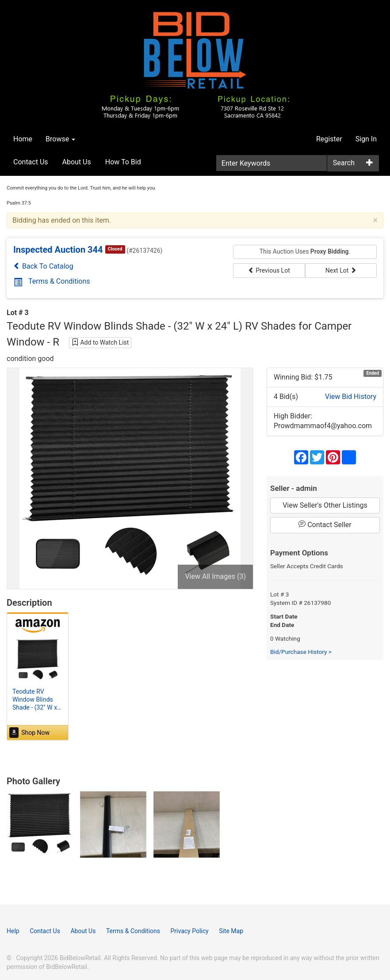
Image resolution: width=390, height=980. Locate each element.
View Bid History (351, 397)
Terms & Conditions (52, 281)
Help (13, 931)
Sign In (366, 139)
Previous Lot (269, 270)
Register (329, 139)
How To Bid (123, 162)
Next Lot (341, 270)
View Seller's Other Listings (325, 505)
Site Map (231, 931)
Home (23, 139)
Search (344, 163)
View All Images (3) (215, 576)
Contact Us (31, 162)
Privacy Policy (189, 931)
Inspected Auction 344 (58, 250)
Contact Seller (325, 524)
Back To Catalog (43, 266)
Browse (60, 139)
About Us (77, 162)
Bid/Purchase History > (301, 652)
